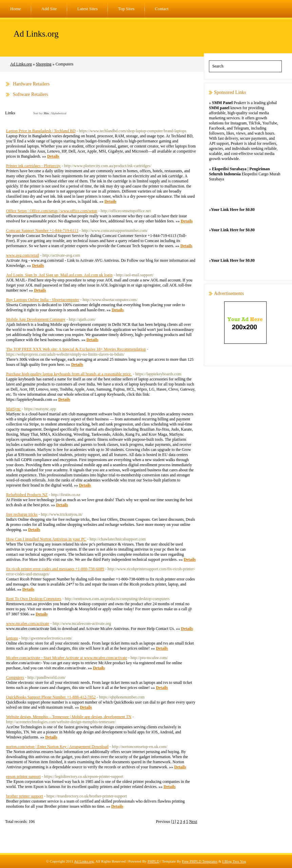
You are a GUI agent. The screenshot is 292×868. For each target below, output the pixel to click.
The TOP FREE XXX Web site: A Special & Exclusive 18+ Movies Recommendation (76, 349)
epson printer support (23, 776)
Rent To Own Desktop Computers (34, 599)
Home (16, 9)
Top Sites (126, 9)
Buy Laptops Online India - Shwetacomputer (43, 300)
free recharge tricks (22, 514)
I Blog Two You (234, 861)
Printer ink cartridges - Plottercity (33, 166)
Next (193, 822)
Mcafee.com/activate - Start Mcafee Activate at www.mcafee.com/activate (67, 658)
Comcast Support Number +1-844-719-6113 (42, 231)
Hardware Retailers (31, 84)
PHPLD (153, 861)
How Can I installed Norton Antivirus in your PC (46, 539)
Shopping (44, 64)
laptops (12, 638)
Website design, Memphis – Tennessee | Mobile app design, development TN (69, 717)
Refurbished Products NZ (27, 495)
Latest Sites (87, 9)
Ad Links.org (36, 34)
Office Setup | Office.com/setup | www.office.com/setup (52, 211)
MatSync (13, 409)
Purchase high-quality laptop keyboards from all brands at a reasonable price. (69, 374)
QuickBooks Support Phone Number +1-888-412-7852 (51, 697)
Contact (162, 9)
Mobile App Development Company (36, 319)
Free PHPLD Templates (200, 861)
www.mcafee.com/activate (28, 624)
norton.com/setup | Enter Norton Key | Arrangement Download (57, 747)
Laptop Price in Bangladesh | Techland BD (41, 131)
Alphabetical (59, 113)
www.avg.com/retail (23, 255)
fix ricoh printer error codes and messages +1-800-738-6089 (55, 569)
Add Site (49, 9)
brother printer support (25, 796)
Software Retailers (31, 94)
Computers (15, 677)
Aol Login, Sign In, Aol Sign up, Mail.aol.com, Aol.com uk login (59, 275)
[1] (174, 822)
